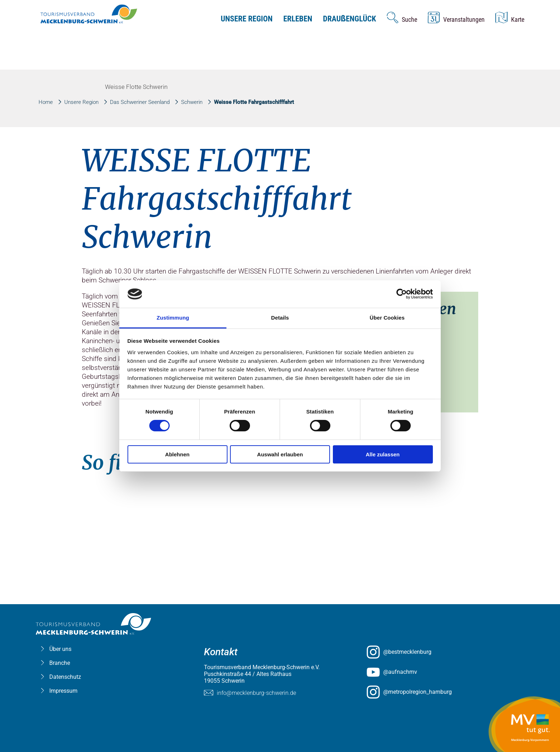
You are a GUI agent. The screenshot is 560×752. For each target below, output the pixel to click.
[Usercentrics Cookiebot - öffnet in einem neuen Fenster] (402, 294)
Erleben (298, 19)
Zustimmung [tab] (173, 318)
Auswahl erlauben (280, 454)
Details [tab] (280, 318)
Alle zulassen (383, 454)
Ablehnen (177, 454)
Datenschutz (65, 677)
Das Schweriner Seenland (140, 102)
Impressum (63, 691)
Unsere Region (247, 19)
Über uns (60, 649)
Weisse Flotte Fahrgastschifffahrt (254, 102)
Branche (60, 663)
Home (46, 102)
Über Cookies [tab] (387, 318)
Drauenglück (349, 19)
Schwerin (192, 102)
